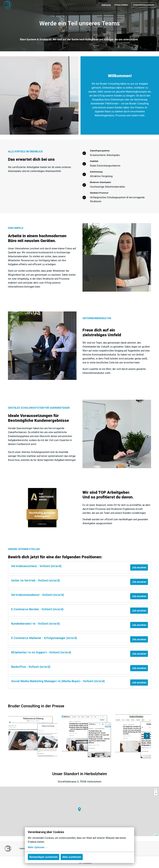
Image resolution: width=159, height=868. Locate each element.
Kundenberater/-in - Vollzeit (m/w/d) (35, 624)
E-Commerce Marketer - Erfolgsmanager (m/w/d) (44, 638)
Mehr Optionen (38, 847)
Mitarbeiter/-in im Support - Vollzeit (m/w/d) (41, 652)
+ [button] (156, 790)
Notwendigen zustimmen (44, 857)
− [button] (156, 794)
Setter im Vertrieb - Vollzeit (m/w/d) (35, 580)
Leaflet (156, 835)
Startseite (106, 5)
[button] (79, 809)
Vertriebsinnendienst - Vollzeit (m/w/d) (38, 595)
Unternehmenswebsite (144, 5)
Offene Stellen (121, 5)
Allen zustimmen (72, 857)
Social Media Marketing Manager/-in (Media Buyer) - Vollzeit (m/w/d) (58, 681)
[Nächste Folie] (147, 736)
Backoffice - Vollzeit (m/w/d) (31, 667)
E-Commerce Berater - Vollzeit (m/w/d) (37, 609)
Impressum (24, 848)
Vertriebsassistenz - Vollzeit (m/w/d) (36, 566)
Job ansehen (139, 567)
